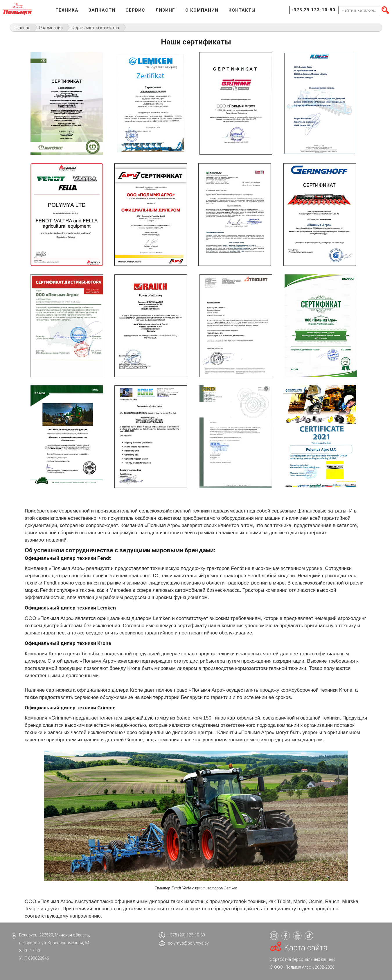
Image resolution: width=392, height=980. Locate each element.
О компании (202, 10)
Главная (22, 28)
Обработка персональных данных (302, 959)
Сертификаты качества (95, 28)
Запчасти (102, 10)
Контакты (242, 10)
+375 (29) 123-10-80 (186, 935)
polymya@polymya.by (188, 943)
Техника (67, 10)
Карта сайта (306, 948)
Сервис (135, 10)
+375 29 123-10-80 (313, 10)
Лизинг (165, 10)
